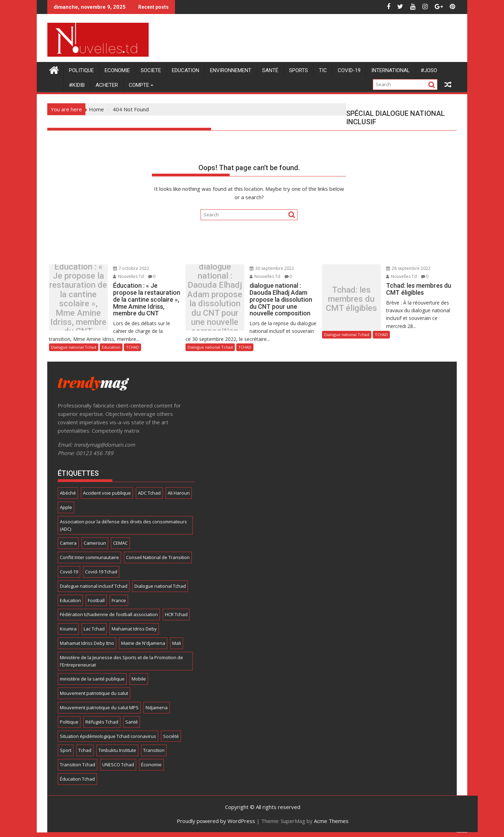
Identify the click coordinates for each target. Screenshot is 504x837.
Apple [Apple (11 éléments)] (66, 507)
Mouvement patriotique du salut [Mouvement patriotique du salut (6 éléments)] (94, 693)
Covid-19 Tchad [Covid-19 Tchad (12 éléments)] (101, 572)
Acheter (107, 85)
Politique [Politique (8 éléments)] (69, 722)
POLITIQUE (81, 70)
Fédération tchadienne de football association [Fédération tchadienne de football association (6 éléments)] (109, 614)
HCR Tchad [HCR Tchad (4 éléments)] (176, 614)
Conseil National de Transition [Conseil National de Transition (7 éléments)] (158, 557)
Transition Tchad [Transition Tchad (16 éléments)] (78, 765)
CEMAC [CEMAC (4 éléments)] (120, 543)
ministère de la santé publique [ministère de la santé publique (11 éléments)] (92, 679)
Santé (270, 70)
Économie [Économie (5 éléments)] (151, 765)
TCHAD (132, 347)
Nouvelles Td (127, 276)
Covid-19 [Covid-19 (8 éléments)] (69, 572)
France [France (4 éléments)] (119, 600)
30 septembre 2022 (270, 268)
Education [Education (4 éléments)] (70, 600)
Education (185, 70)
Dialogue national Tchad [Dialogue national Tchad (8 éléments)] (160, 586)
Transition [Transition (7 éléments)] (154, 750)
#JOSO (429, 70)
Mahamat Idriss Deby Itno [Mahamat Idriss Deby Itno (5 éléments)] (87, 643)
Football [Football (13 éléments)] (96, 600)
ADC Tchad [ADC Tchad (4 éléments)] (149, 493)
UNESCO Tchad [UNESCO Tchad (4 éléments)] (118, 765)
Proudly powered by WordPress (216, 821)
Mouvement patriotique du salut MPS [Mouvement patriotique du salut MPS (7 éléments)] (99, 707)
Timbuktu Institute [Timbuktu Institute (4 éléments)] (117, 750)
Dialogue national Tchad (74, 347)
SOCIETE (151, 70)
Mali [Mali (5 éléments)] (177, 643)
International (391, 70)
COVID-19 (349, 70)
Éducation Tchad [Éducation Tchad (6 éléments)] (77, 779)
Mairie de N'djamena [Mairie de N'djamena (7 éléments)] (143, 643)
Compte (139, 85)
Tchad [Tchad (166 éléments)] (85, 750)
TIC (323, 70)
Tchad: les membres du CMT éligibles (351, 299)
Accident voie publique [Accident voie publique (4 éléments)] (107, 493)
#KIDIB (77, 85)
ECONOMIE (117, 70)
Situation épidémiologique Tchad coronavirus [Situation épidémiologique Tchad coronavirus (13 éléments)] (108, 736)
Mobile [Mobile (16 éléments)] (139, 679)
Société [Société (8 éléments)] (171, 736)
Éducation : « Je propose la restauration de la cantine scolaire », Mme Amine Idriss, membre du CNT (78, 299)
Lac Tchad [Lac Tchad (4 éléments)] (94, 629)
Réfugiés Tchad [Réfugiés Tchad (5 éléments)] (102, 722)
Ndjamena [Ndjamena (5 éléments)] (157, 707)
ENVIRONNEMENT (231, 70)
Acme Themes (331, 821)
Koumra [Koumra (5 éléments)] (68, 629)
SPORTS (299, 70)
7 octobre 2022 (129, 268)
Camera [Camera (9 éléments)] (68, 543)
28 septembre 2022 (407, 268)
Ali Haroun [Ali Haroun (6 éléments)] (179, 493)
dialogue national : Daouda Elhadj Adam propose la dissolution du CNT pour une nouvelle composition (214, 299)
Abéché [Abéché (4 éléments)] (68, 493)
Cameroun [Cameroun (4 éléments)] (95, 543)
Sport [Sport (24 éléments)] (66, 750)
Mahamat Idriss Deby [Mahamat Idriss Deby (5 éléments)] (134, 629)
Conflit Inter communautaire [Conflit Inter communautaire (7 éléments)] (89, 557)
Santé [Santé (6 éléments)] (132, 722)
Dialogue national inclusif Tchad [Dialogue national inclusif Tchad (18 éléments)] (94, 586)
